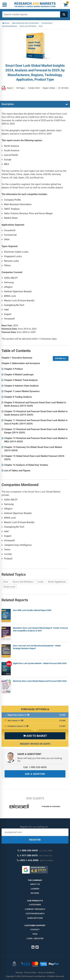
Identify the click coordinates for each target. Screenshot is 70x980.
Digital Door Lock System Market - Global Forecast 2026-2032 (40, 663)
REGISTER (35, 840)
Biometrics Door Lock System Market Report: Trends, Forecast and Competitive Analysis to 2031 (40, 629)
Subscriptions (35, 918)
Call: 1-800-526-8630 (35, 767)
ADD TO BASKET (35, 736)
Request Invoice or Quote (35, 744)
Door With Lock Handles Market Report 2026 (32, 610)
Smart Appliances (57, 582)
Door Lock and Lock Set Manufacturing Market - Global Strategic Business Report (37, 647)
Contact (35, 930)
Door (6, 582)
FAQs (35, 934)
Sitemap (19, 973)
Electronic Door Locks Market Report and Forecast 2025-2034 (40, 681)
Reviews (35, 893)
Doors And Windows (23, 582)
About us (35, 884)
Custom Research (35, 914)
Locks (41, 582)
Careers (35, 889)
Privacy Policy (30, 973)
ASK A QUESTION (35, 774)
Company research (35, 909)
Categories (35, 905)
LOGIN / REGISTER (35, 938)
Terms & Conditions (46, 973)
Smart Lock (9, 587)
